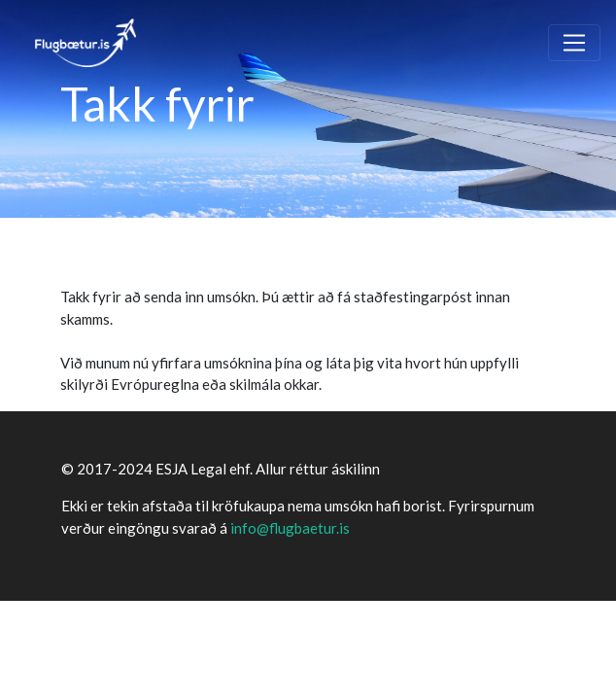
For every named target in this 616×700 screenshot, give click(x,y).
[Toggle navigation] (574, 43)
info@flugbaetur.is (290, 528)
